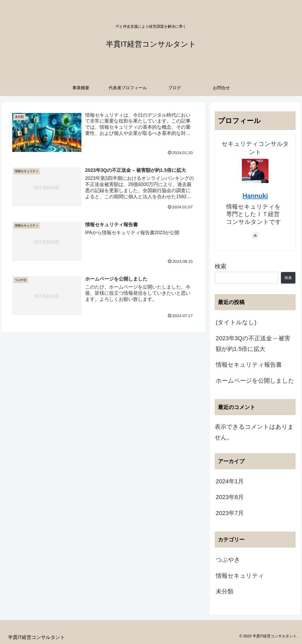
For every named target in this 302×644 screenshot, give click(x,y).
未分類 (225, 591)
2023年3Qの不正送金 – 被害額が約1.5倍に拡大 (253, 344)
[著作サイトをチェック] (255, 236)
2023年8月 (230, 497)
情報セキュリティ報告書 (249, 365)
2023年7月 (230, 513)
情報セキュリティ (240, 576)
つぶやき (228, 560)
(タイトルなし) (236, 322)
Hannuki (255, 196)
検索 (221, 266)
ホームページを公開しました (255, 381)
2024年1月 (230, 481)
